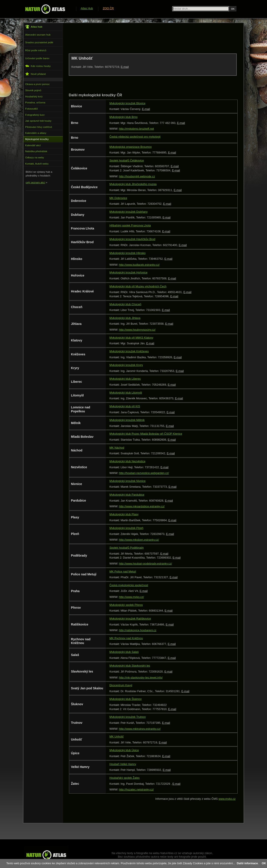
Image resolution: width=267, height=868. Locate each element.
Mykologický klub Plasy (124, 514)
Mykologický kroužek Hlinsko (128, 253)
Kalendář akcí (33, 145)
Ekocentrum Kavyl (121, 685)
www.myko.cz (227, 799)
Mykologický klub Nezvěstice (127, 461)
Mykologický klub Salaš (124, 652)
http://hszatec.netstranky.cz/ (136, 789)
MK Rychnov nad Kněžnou (126, 638)
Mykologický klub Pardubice (127, 495)
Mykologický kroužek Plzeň (126, 528)
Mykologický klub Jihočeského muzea (133, 184)
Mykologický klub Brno (123, 117)
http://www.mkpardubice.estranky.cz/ (142, 506)
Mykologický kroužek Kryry (126, 365)
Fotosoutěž (31, 109)
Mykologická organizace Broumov (131, 147)
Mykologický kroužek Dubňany (129, 212)
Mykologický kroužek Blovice (127, 103)
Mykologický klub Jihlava (125, 318)
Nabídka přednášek (36, 151)
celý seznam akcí (35, 182)
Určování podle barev (37, 58)
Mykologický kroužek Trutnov (128, 717)
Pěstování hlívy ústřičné (39, 127)
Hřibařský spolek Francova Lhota (130, 225)
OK (264, 863)
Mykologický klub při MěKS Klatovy (131, 338)
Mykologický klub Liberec (125, 379)
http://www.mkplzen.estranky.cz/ (139, 540)
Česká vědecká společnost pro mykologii (135, 137)
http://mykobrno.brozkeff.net (136, 129)
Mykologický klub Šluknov (126, 699)
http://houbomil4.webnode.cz (137, 176)
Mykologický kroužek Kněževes (129, 351)
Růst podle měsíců (36, 50)
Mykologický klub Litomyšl (126, 393)
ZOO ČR (108, 8)
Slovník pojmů (33, 90)
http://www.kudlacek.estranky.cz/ (139, 265)
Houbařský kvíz (34, 97)
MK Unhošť (117, 736)
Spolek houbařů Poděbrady (127, 548)
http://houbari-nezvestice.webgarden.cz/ (144, 473)
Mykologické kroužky (37, 139)
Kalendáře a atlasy (36, 133)
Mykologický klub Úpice (124, 750)
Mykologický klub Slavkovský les (130, 666)
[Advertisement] (149, 38)
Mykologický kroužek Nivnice (128, 481)
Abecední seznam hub (38, 35)
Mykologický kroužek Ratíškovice (130, 619)
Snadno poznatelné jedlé (39, 42)
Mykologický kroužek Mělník (127, 420)
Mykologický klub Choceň (125, 304)
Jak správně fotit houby (38, 121)
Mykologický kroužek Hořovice (128, 272)
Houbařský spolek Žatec (125, 778)
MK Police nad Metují (123, 571)
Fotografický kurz (35, 115)
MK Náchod (117, 448)
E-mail (125, 67)
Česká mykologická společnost (129, 585)
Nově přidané (36, 74)
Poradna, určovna (35, 102)
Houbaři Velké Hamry (123, 764)
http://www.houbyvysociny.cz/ (137, 330)
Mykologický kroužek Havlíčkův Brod (132, 239)
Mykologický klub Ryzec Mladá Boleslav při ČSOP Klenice (146, 434)
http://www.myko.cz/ (131, 597)
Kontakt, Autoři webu (37, 164)
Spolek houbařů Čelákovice (127, 160)
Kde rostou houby (38, 66)
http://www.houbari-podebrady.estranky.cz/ (145, 564)
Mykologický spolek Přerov (126, 605)
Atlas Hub (87, 8)
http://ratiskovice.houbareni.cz (138, 630)
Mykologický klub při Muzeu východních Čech (138, 286)
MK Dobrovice (118, 198)
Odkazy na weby (35, 157)
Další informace (247, 863)
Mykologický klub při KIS (125, 406)
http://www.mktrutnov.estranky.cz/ (140, 729)
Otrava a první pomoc (37, 84)
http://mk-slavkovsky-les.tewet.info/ (141, 678)
